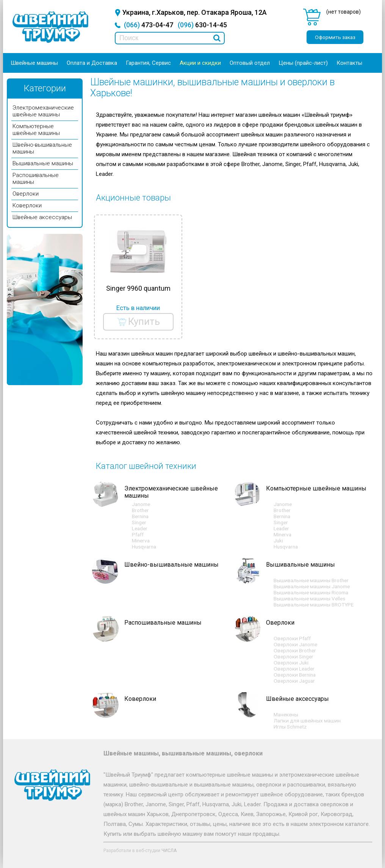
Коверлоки (27, 205)
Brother (140, 510)
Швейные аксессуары (42, 217)
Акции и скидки (200, 63)
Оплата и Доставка (92, 63)
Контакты (349, 63)
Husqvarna (144, 547)
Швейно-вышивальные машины (171, 565)
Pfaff (138, 534)
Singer (139, 522)
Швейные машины (34, 63)
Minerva (141, 541)
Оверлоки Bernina (295, 675)
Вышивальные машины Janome (312, 586)
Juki (278, 541)
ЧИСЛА (169, 851)
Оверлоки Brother (295, 650)
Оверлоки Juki (291, 663)
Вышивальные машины (43, 163)
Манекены (286, 714)
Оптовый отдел (250, 63)
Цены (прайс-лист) (303, 63)
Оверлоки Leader (294, 669)
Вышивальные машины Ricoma (311, 592)
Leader (140, 528)
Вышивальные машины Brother (311, 580)
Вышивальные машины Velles (309, 599)
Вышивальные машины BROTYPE (314, 605)
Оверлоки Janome (295, 644)
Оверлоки (26, 194)
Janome (141, 504)
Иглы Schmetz (290, 727)
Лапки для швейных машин (307, 721)
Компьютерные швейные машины (36, 130)
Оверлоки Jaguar (294, 681)
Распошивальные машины (163, 623)
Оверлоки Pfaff (292, 638)
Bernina (140, 516)
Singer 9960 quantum (138, 288)
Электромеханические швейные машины (43, 111)
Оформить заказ (335, 37)
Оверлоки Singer (293, 656)
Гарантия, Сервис (148, 63)
